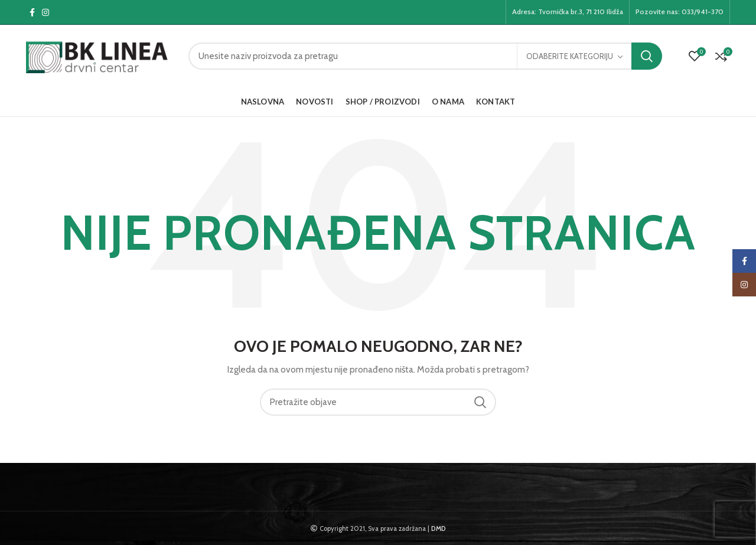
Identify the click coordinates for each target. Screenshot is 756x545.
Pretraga (647, 56)
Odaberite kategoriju (570, 56)
